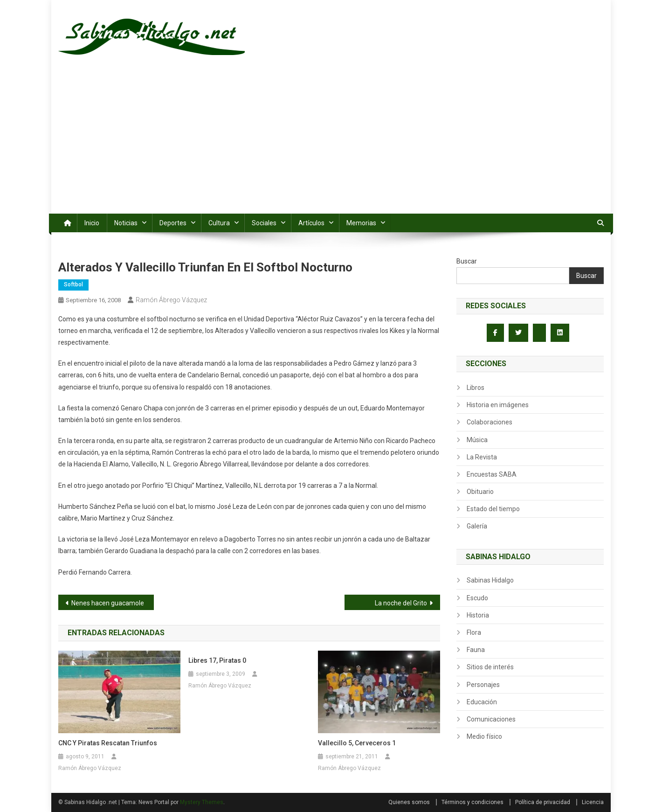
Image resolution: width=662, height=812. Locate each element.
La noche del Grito (401, 603)
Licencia (593, 802)
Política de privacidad (543, 802)
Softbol (73, 285)
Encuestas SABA (492, 474)
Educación (482, 702)
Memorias (361, 223)
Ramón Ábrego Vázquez (171, 300)
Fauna (476, 650)
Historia (478, 615)
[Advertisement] (331, 144)
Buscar (467, 261)
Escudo (477, 598)
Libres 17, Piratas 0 (217, 660)
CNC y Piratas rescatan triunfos (108, 743)
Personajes (483, 685)
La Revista (482, 457)
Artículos (311, 223)
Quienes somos (409, 802)
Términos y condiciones (472, 802)
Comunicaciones (491, 719)
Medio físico (484, 736)
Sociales (264, 223)
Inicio (92, 223)
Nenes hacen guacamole (108, 603)
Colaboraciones (490, 422)
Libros (476, 388)
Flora (474, 632)
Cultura (219, 223)
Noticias (126, 223)
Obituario (480, 492)
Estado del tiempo (493, 509)
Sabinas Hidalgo (490, 580)
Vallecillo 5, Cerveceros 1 (357, 743)
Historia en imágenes (498, 405)
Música (477, 440)
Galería (477, 526)
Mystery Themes (202, 802)
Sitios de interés (490, 667)
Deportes (173, 223)
